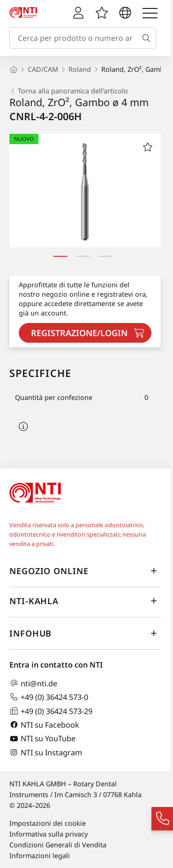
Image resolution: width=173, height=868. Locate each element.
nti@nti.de (33, 683)
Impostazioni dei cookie (48, 823)
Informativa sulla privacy (49, 834)
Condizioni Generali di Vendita (58, 845)
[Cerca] (148, 38)
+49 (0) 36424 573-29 (51, 711)
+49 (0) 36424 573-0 (49, 697)
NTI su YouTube (42, 739)
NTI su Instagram (46, 752)
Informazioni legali (40, 856)
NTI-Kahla (85, 601)
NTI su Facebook (44, 725)
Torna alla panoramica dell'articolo (69, 91)
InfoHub (85, 634)
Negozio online (85, 571)
